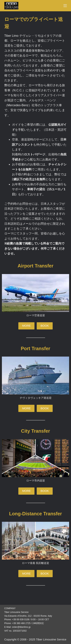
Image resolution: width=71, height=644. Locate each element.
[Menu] (65, 6)
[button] (26, 326)
